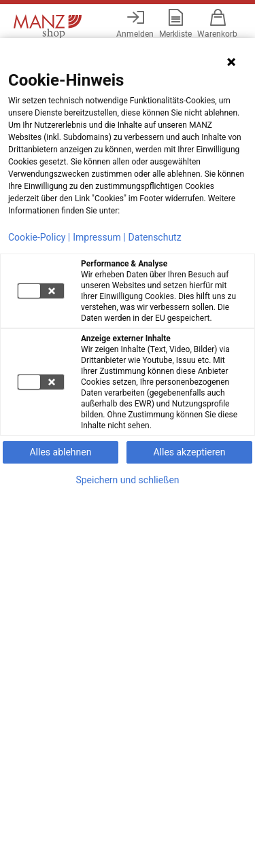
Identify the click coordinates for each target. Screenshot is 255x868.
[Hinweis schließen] (231, 62)
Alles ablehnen (60, 452)
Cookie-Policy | (39, 237)
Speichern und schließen (127, 480)
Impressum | (99, 237)
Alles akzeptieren (189, 452)
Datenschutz (155, 237)
